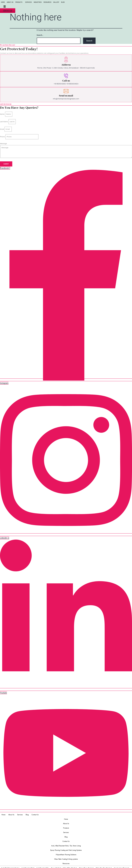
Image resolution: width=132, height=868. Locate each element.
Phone (3, 137)
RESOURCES (47, 2)
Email (2, 129)
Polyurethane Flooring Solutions (66, 855)
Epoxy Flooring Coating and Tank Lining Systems (66, 850)
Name (2, 114)
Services (20, 815)
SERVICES (28, 2)
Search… (40, 35)
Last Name (4, 122)
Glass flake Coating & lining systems (66, 859)
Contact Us (35, 815)
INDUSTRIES (38, 2)
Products (66, 828)
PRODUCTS (19, 2)
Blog (27, 815)
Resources (66, 864)
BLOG (63, 2)
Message (3, 144)
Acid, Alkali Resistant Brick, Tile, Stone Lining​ (66, 846)
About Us (11, 815)
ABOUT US (10, 2)
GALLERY (56, 2)
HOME (3, 2)
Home (3, 815)
